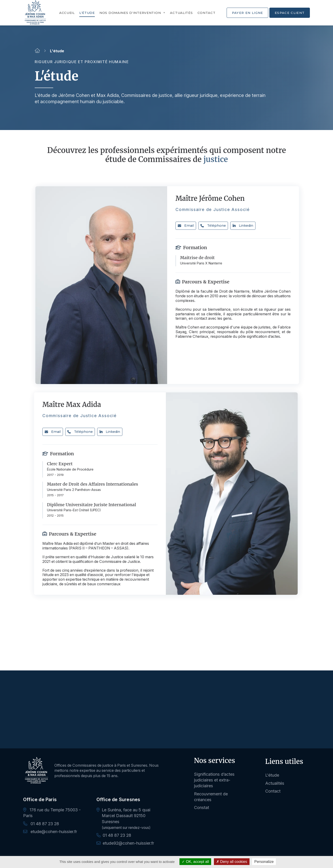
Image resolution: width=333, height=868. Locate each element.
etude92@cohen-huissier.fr (128, 843)
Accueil (67, 13)
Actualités (181, 13)
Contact (207, 13)
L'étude (87, 13)
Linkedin (247, 226)
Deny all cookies (232, 862)
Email (190, 226)
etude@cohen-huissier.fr (50, 832)
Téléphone (217, 226)
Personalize (264, 862)
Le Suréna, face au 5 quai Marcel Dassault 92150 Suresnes (126, 816)
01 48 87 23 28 (41, 824)
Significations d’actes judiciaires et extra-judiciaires (214, 780)
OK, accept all (195, 862)
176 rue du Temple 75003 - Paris (52, 813)
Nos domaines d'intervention (130, 13)
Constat (202, 808)
